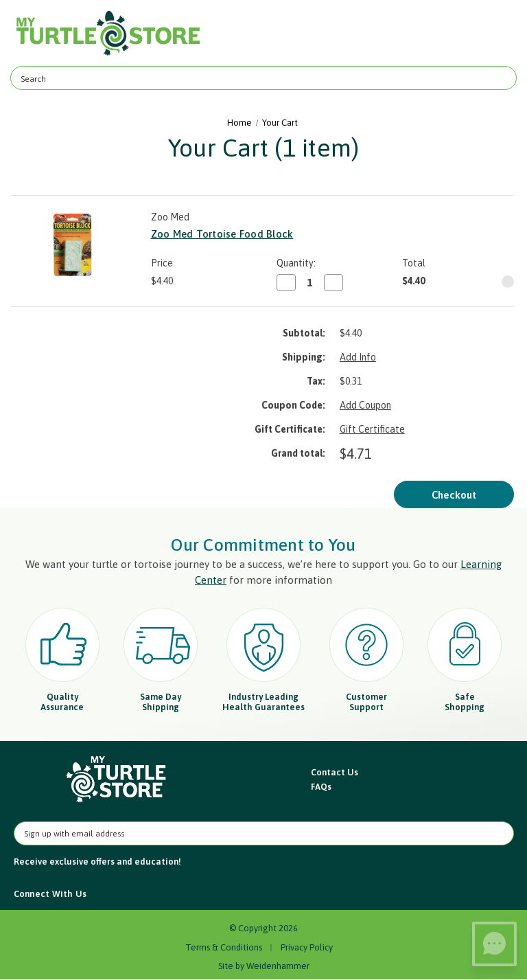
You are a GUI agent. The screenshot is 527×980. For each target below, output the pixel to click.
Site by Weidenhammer (264, 966)
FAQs (321, 787)
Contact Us (335, 772)
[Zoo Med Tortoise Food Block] (310, 283)
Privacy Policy (307, 947)
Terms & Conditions (224, 947)
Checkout (454, 495)
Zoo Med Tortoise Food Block (222, 234)
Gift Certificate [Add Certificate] (372, 429)
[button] (117, 780)
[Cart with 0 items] (498, 33)
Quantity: (296, 263)
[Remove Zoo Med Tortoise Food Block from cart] (508, 282)
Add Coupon (365, 405)
